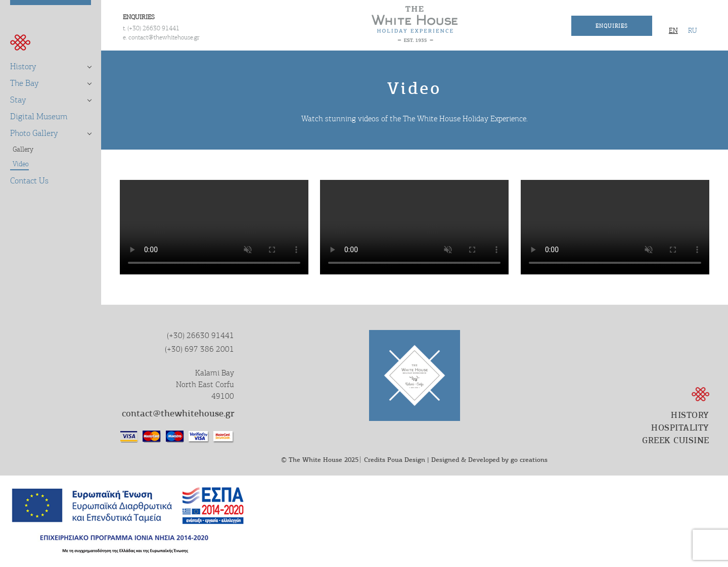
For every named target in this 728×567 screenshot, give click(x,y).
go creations (529, 460)
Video (21, 164)
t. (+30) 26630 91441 (151, 28)
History (23, 66)
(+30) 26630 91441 (200, 336)
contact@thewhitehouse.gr (178, 413)
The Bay (25, 83)
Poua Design (406, 460)
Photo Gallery (34, 133)
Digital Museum (39, 116)
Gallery (23, 149)
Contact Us (29, 181)
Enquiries (612, 26)
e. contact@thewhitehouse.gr (161, 37)
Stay (18, 100)
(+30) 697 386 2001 (199, 349)
